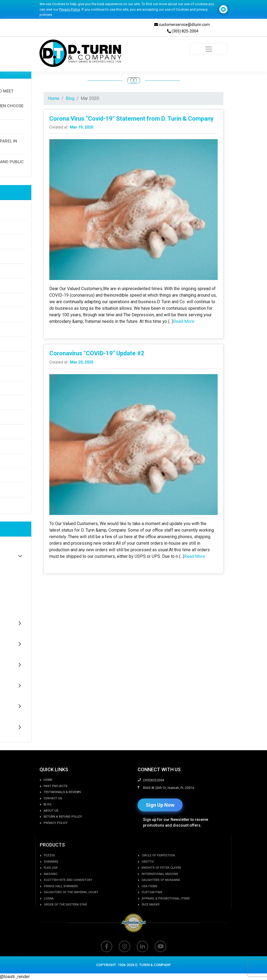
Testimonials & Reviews (62, 806)
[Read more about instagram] (125, 961)
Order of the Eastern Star (65, 922)
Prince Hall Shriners (61, 904)
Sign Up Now (160, 824)
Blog (70, 98)
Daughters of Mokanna (161, 898)
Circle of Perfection (158, 873)
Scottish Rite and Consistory (68, 898)
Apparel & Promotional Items (166, 916)
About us (51, 824)
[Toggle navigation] (209, 49)
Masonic (51, 892)
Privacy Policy (69, 9)
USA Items (150, 904)
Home (54, 98)
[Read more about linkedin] (142, 961)
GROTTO (148, 879)
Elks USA (51, 885)
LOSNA (49, 916)
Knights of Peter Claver (161, 885)
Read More (184, 321)
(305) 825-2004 (183, 31)
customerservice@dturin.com (182, 25)
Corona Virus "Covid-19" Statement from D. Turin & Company (131, 119)
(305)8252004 (154, 799)
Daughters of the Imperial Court (71, 910)
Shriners (51, 879)
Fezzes (49, 873)
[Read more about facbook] (107, 961)
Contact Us (53, 812)
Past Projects (56, 800)
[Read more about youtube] (160, 961)
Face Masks (151, 922)
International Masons (160, 892)
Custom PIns (152, 910)
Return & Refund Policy (63, 830)
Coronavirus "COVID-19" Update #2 (97, 353)
